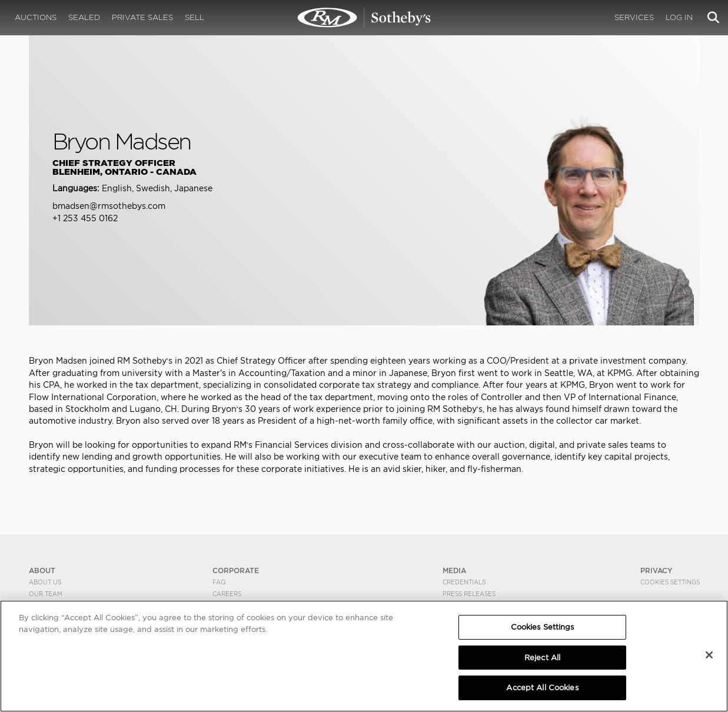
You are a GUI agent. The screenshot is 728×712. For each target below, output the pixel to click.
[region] (364, 656)
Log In (679, 17)
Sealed (84, 17)
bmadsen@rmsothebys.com (109, 206)
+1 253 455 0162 (85, 218)
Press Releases (469, 594)
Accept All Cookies (542, 688)
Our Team (46, 594)
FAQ (219, 582)
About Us (45, 582)
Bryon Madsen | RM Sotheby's (364, 18)
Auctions (36, 17)
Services (634, 17)
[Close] (709, 655)
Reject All (542, 658)
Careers (227, 594)
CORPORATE (236, 570)
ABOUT (42, 570)
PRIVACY (656, 570)
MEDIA (454, 570)
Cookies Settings (670, 582)
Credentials (464, 582)
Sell (195, 17)
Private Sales (142, 17)
